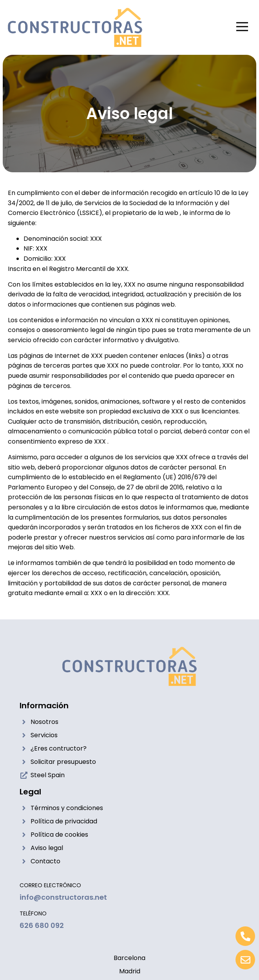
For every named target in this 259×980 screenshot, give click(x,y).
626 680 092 (42, 925)
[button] (242, 27)
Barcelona (129, 958)
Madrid (130, 971)
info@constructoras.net (63, 897)
